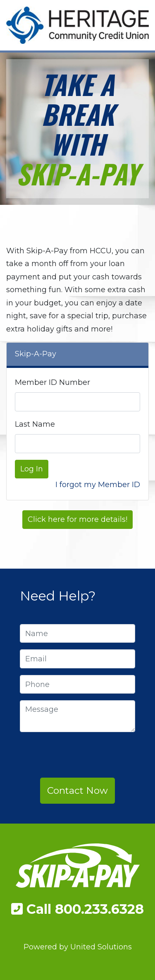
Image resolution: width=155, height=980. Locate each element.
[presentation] (83, 755)
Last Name (35, 424)
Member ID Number (52, 382)
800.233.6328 (99, 909)
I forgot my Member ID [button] (98, 485)
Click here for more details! (77, 519)
